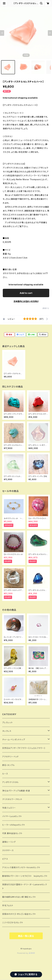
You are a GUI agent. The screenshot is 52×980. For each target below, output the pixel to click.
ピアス (5, 859)
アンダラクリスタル (10, 782)
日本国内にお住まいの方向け (26, 301)
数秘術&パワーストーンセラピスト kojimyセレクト (25, 876)
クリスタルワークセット (12, 799)
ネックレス (7, 731)
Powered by (26, 953)
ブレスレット (7, 722)
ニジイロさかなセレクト (13, 922)
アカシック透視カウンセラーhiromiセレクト (21, 867)
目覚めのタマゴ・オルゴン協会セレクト (19, 914)
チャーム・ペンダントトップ (14, 740)
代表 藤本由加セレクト (12, 833)
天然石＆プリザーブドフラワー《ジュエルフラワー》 (24, 748)
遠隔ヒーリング (9, 842)
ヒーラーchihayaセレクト (14, 825)
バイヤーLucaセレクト (12, 816)
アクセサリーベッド (10, 757)
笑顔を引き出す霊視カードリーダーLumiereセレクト (25, 886)
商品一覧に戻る (26, 936)
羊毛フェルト (8, 905)
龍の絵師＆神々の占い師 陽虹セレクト (19, 897)
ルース (5, 774)
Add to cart (26, 293)
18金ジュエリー (9, 808)
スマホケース (8, 850)
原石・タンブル (8, 765)
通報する (46, 308)
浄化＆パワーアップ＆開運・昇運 (16, 791)
